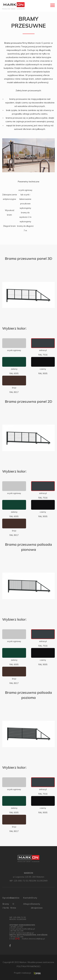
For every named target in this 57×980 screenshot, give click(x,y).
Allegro (27, 904)
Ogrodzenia (8, 898)
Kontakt (27, 898)
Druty (34, 898)
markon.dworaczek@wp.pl (33, 939)
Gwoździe (15, 898)
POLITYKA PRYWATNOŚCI (28, 966)
